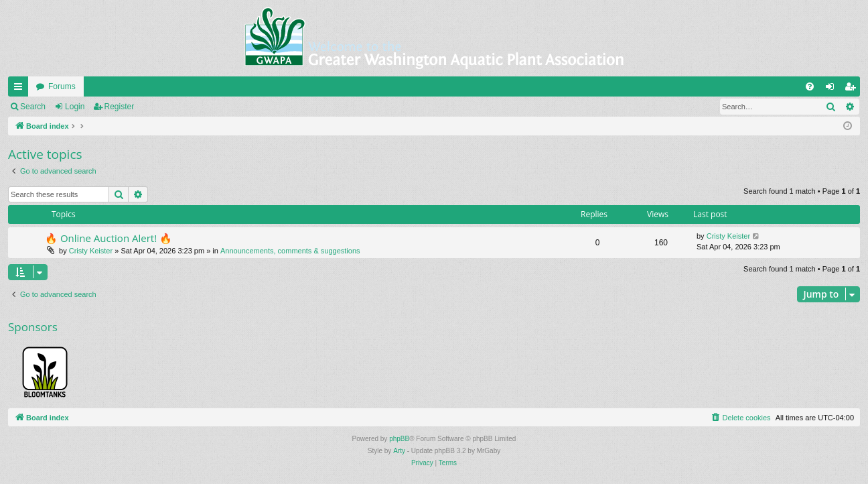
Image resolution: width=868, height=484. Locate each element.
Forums (62, 86)
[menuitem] (810, 86)
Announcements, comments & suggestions (290, 251)
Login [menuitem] (833, 89)
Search (33, 107)
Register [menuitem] (853, 89)
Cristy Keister (91, 251)
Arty (399, 451)
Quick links (21, 89)
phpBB (399, 439)
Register (120, 107)
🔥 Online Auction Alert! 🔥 (108, 238)
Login (75, 107)
